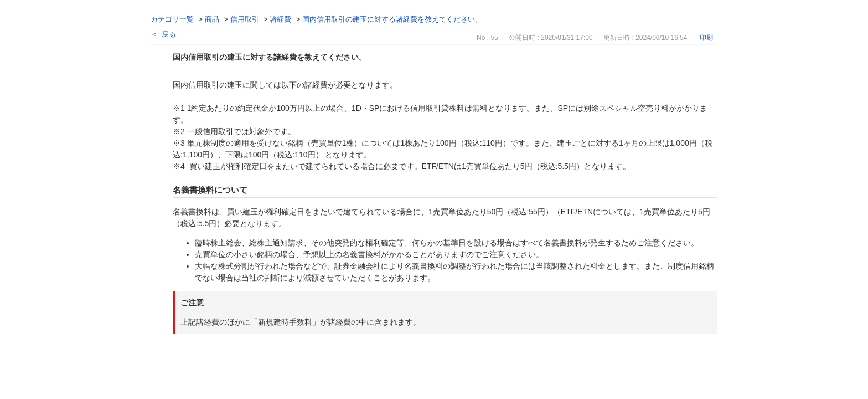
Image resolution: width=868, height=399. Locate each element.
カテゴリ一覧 (172, 19)
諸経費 (280, 19)
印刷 (706, 38)
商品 (212, 19)
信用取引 (245, 19)
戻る (169, 34)
